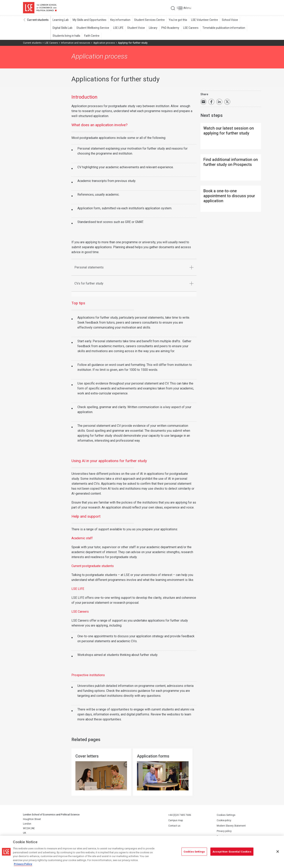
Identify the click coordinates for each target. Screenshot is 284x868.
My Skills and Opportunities (89, 20)
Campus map (176, 820)
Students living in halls (66, 36)
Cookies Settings (226, 815)
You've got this (177, 20)
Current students (38, 20)
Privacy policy (224, 831)
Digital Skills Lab (63, 28)
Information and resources (76, 43)
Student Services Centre (149, 20)
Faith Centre (92, 36)
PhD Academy (169, 28)
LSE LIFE (118, 28)
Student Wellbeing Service (93, 28)
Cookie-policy (224, 821)
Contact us (174, 826)
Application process (104, 43)
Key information (120, 20)
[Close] (278, 852)
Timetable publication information (223, 28)
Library (153, 28)
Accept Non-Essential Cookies (232, 851)
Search (234, 8)
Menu (256, 8)
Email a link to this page (203, 102)
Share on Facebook (211, 102)
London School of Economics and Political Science (40, 8)
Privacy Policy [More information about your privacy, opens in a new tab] (23, 864)
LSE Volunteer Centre (204, 20)
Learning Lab (61, 20)
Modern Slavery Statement (231, 826)
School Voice (229, 20)
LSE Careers (190, 28)
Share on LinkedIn (219, 102)
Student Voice (136, 28)
